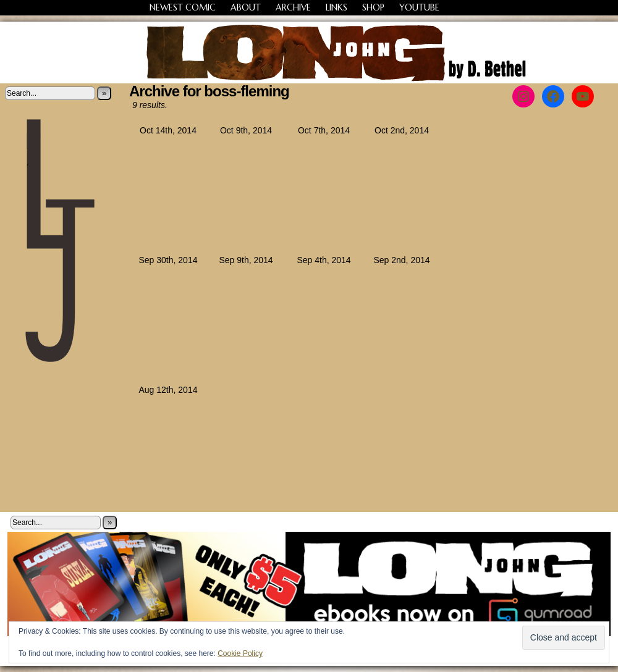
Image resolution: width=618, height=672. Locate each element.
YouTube (419, 7)
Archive (293, 7)
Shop (373, 7)
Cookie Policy (240, 653)
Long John (309, 52)
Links (337, 7)
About (246, 7)
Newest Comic (183, 7)
